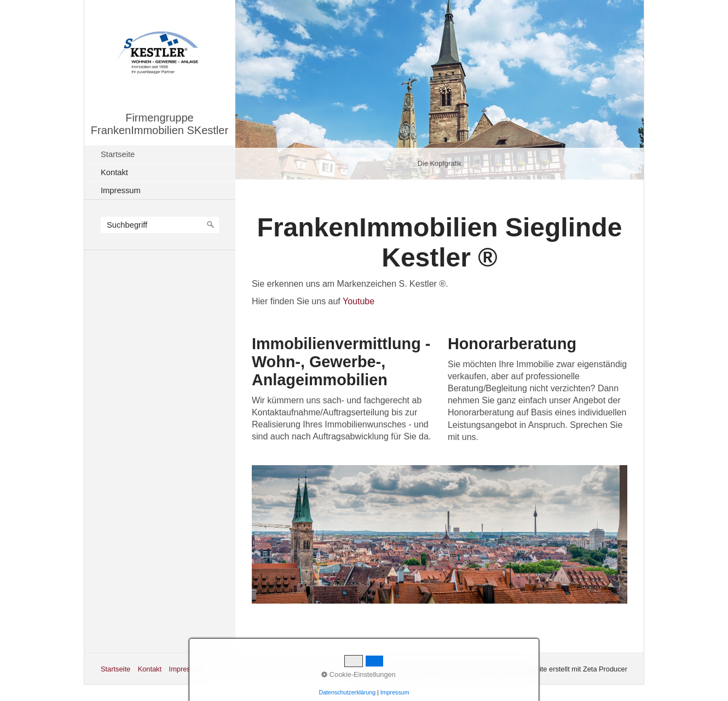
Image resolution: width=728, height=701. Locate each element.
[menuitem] (163, 154)
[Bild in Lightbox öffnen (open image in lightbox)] (440, 534)
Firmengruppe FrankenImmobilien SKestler (160, 124)
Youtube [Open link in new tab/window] (359, 301)
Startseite (118, 154)
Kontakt (114, 172)
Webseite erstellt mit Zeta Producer (573, 669)
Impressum (121, 190)
